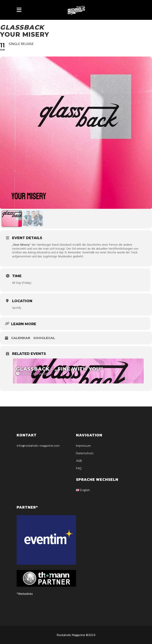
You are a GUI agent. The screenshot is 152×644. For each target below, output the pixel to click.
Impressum (83, 446)
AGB (79, 461)
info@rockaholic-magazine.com (38, 446)
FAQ (79, 468)
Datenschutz (85, 453)
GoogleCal (44, 338)
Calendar (21, 338)
